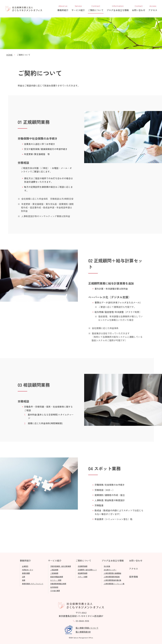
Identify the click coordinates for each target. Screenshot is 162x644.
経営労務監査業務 (57, 577)
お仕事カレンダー (110, 570)
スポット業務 (83, 577)
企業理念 (25, 566)
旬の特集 (107, 566)
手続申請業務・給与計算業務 (61, 566)
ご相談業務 (54, 570)
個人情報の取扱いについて (87, 628)
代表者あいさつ (28, 570)
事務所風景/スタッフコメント (33, 584)
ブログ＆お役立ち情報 (118, 8)
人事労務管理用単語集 (112, 577)
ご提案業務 (54, 573)
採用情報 (134, 577)
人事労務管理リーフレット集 (114, 584)
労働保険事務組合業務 (58, 584)
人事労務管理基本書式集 (112, 580)
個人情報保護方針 (83, 632)
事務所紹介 (63, 8)
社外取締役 (54, 587)
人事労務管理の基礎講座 (112, 573)
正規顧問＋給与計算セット (87, 570)
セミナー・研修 (56, 580)
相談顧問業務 (83, 573)
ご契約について (96, 8)
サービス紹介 (78, 8)
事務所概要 (26, 573)
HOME (9, 55)
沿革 (24, 577)
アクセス (153, 8)
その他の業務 (55, 591)
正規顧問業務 (83, 566)
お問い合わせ (139, 8)
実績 (24, 580)
